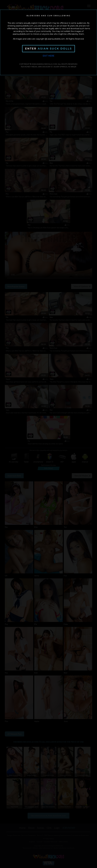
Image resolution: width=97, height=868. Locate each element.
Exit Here (49, 56)
